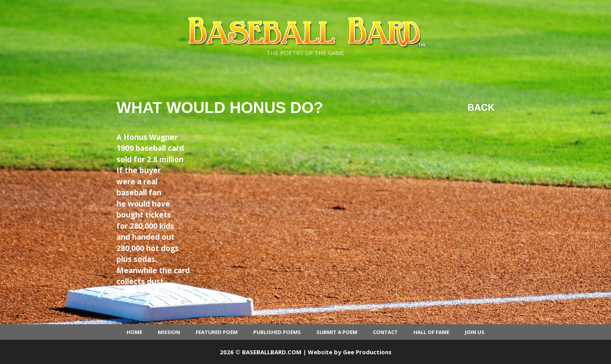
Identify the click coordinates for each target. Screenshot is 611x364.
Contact (385, 332)
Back (481, 107)
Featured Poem (217, 332)
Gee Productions (367, 352)
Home (134, 332)
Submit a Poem (337, 332)
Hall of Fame (431, 332)
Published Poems (277, 332)
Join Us (475, 332)
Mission (169, 332)
